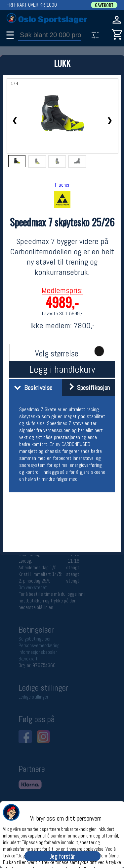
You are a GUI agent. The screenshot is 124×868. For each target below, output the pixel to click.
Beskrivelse (32, 388)
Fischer (62, 185)
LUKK (62, 63)
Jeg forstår (62, 856)
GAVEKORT (104, 5)
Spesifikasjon (87, 388)
